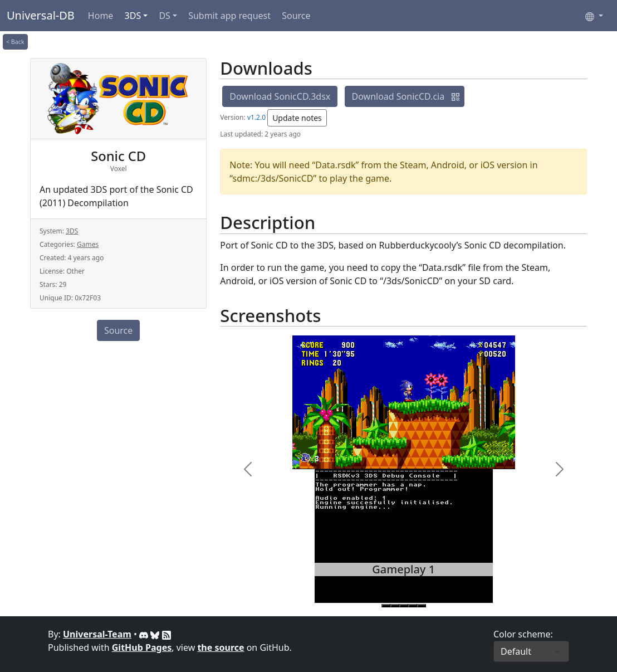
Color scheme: (523, 634)
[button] (456, 96)
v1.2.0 (256, 117)
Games (88, 244)
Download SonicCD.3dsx (280, 96)
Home (101, 16)
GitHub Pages (142, 647)
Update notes (297, 118)
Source (296, 16)
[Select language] (594, 16)
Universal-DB (41, 15)
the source (221, 647)
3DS (133, 16)
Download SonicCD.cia (398, 96)
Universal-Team (97, 634)
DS (164, 16)
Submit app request (229, 16)
